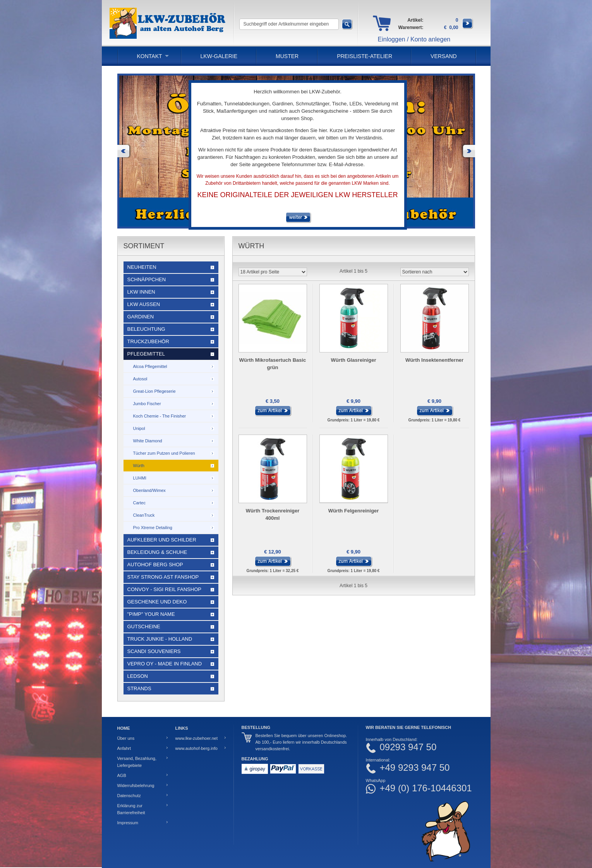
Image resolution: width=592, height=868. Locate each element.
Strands (139, 688)
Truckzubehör (148, 341)
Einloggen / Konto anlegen (414, 39)
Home (124, 728)
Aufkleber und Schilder (162, 540)
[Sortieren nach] (435, 272)
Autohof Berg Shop (155, 565)
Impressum (128, 823)
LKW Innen (141, 292)
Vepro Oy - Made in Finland (165, 664)
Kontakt (150, 56)
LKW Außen (144, 304)
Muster (287, 56)
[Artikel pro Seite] (273, 272)
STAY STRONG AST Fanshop (163, 577)
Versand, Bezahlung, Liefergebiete (137, 762)
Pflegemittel (146, 354)
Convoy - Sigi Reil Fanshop (164, 589)
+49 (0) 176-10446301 (426, 788)
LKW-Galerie (219, 56)
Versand (444, 56)
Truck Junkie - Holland (160, 639)
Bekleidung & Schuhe (157, 552)
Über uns (126, 738)
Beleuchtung (146, 329)
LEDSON (138, 676)
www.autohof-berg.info (196, 748)
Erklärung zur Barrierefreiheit (131, 809)
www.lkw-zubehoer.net (196, 738)
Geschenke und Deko (157, 602)
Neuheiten (142, 267)
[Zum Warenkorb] (468, 28)
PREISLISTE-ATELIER (365, 56)
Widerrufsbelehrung (136, 785)
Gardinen (141, 317)
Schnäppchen (147, 279)
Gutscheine (144, 627)
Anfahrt (124, 748)
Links (182, 728)
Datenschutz (129, 796)
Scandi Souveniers (154, 651)
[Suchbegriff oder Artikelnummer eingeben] (289, 24)
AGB (122, 775)
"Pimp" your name (151, 614)
